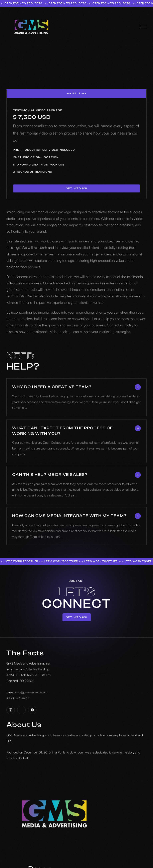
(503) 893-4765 (18, 698)
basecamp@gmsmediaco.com (27, 692)
